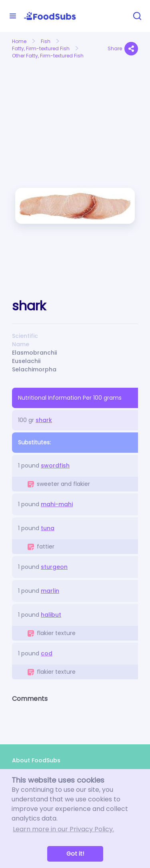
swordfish (55, 466)
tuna (48, 528)
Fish (46, 41)
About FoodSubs (36, 760)
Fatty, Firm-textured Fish (41, 48)
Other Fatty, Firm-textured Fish (48, 56)
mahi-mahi (57, 504)
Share (123, 49)
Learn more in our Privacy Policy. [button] (63, 829)
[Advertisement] (41, 90)
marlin (50, 591)
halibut (51, 615)
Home (19, 41)
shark (44, 420)
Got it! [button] (75, 854)
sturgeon (54, 567)
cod (47, 653)
